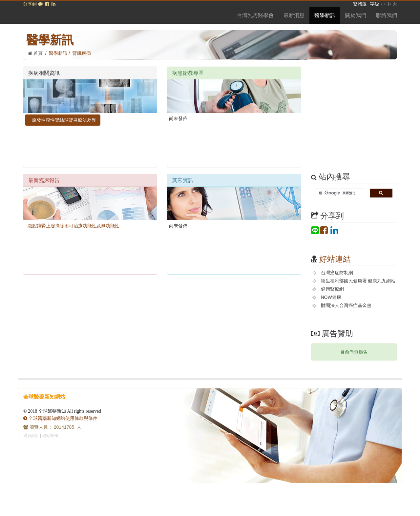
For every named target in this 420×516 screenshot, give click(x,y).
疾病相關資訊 (44, 73)
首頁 (35, 53)
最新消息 (294, 15)
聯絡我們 (387, 15)
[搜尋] (340, 193)
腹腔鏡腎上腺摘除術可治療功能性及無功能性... (74, 226)
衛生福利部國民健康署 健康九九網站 (358, 281)
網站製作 (50, 436)
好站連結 (335, 259)
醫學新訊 (325, 15)
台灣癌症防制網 (337, 273)
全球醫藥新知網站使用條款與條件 (60, 418)
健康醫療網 (332, 289)
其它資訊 (183, 180)
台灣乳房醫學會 (255, 15)
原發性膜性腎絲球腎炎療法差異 (63, 120)
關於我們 (356, 15)
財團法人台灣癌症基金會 (346, 305)
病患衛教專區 (188, 73)
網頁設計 (31, 436)
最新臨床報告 (44, 180)
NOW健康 (331, 297)
